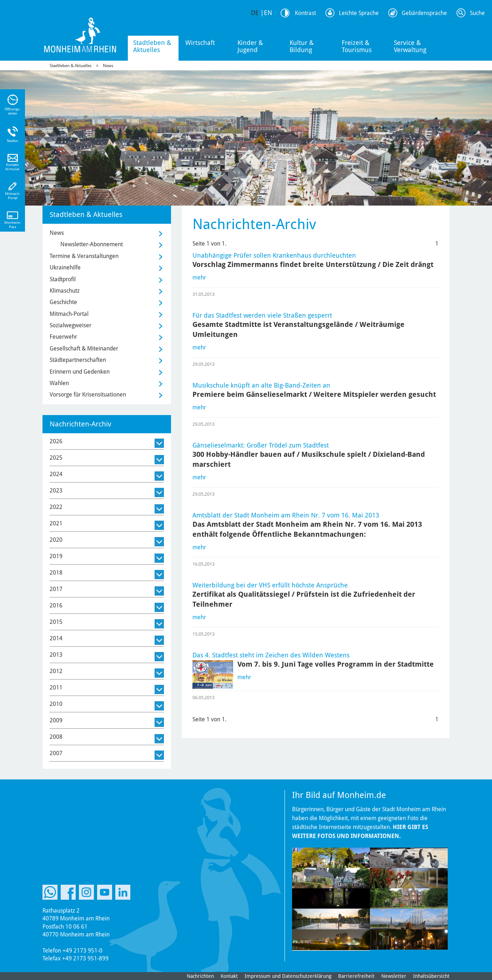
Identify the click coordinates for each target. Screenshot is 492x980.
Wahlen (59, 383)
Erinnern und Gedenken (80, 372)
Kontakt (229, 976)
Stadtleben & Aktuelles (152, 46)
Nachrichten (200, 976)
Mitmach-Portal (69, 314)
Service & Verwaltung (410, 46)
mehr (199, 277)
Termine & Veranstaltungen (84, 256)
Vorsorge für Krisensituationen (88, 395)
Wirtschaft (200, 43)
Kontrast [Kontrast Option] (305, 13)
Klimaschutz (65, 291)
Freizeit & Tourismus (357, 46)
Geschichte (63, 302)
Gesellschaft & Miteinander (84, 348)
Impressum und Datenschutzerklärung (288, 976)
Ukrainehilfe (65, 267)
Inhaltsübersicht (431, 976)
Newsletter (394, 976)
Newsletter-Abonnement (92, 244)
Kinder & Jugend (250, 46)
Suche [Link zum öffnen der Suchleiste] (477, 13)
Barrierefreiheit (356, 976)
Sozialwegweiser (71, 325)
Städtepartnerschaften (78, 360)
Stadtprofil (63, 279)
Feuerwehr (63, 337)
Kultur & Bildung (302, 46)
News (108, 66)
